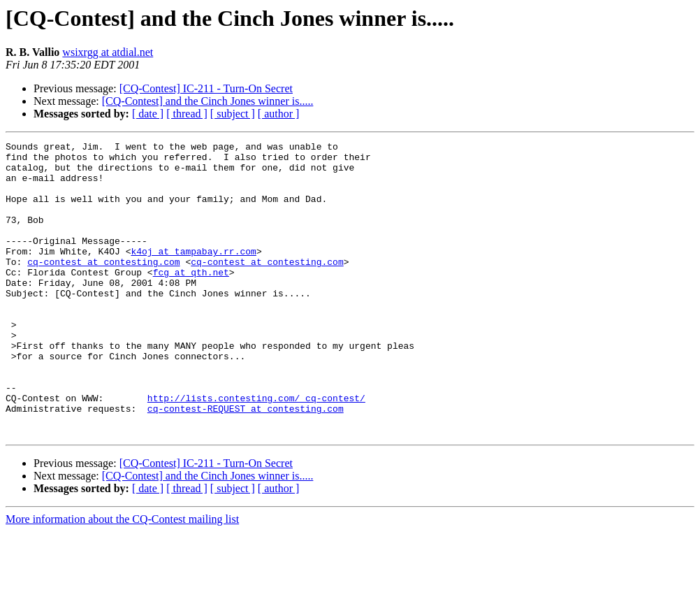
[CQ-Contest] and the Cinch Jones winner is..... (208, 101)
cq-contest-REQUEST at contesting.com (246, 463)
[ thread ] (187, 114)
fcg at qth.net (191, 299)
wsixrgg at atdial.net (108, 52)
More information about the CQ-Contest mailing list (122, 578)
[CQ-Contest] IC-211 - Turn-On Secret (206, 88)
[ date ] (148, 114)
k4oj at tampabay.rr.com (193, 274)
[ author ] (279, 114)
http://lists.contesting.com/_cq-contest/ (256, 450)
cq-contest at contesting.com (103, 287)
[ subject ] (233, 114)
